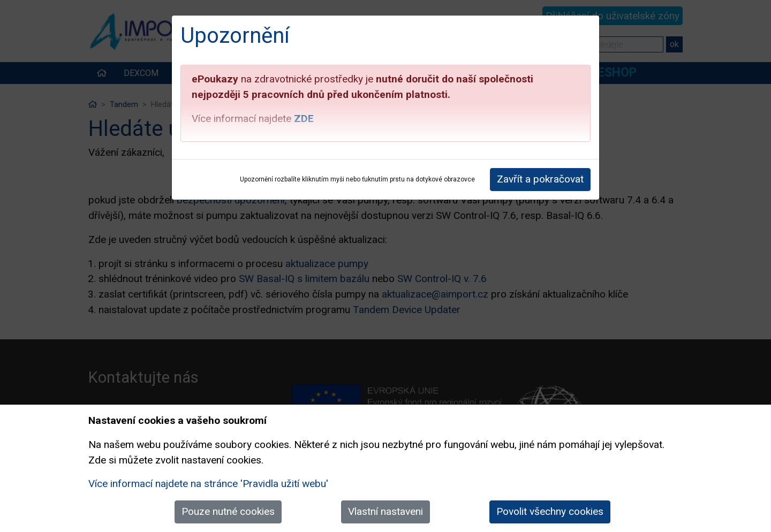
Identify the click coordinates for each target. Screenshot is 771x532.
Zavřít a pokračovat (540, 179)
